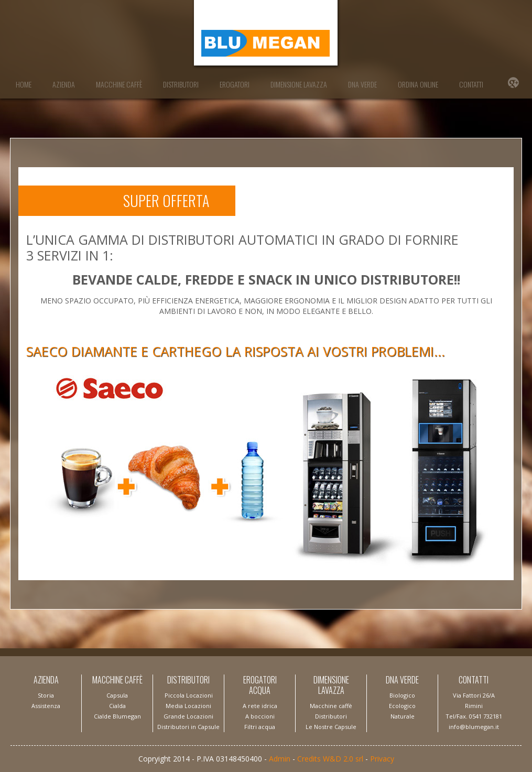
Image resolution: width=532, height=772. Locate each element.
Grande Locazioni (188, 716)
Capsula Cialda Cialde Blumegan (117, 706)
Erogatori (235, 84)
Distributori (181, 84)
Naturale (403, 716)
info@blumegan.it (474, 727)
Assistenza (46, 706)
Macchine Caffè (119, 84)
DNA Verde (362, 84)
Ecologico (402, 706)
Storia (46, 695)
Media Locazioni (188, 706)
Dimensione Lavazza (299, 84)
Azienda (64, 84)
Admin (280, 759)
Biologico (402, 695)
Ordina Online (418, 84)
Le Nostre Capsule (331, 727)
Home (24, 84)
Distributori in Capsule (188, 727)
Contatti (471, 84)
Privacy (382, 759)
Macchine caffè (331, 706)
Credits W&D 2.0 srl (330, 759)
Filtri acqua (260, 727)
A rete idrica (260, 706)
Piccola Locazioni (189, 695)
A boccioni (260, 716)
